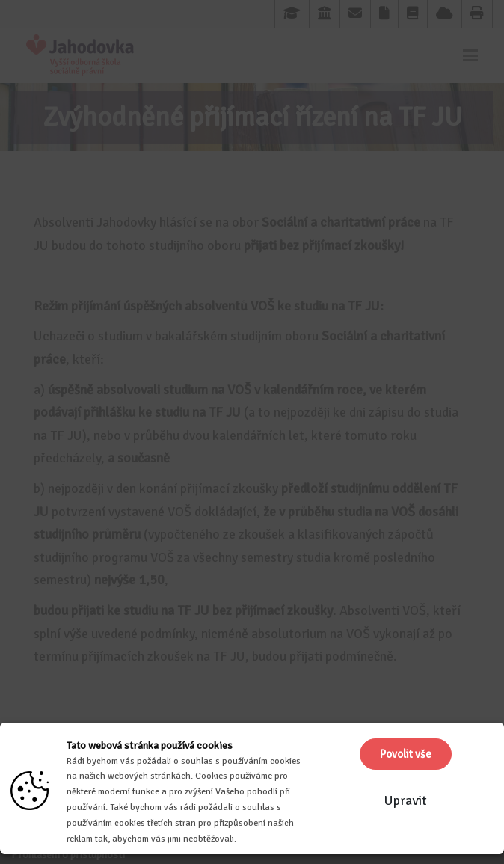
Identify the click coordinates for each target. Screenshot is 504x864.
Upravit (406, 800)
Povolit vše (406, 754)
